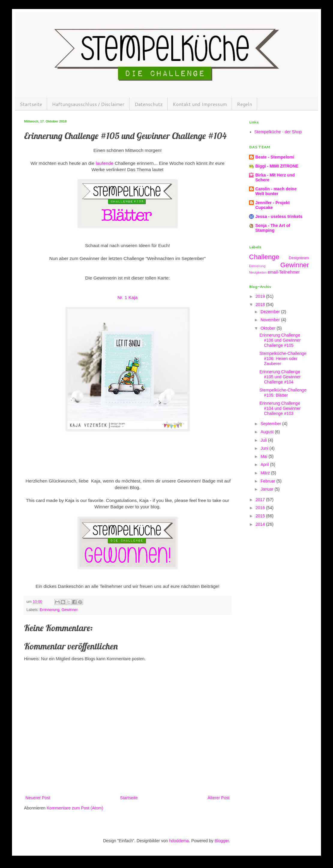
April (265, 464)
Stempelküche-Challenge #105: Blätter (283, 393)
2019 (261, 296)
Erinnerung (257, 266)
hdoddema (179, 841)
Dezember (271, 312)
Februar (268, 481)
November (271, 320)
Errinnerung (49, 610)
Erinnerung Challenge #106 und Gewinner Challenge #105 (280, 340)
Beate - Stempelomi (275, 157)
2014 (261, 524)
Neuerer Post (38, 798)
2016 (261, 508)
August (267, 432)
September (271, 424)
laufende (105, 163)
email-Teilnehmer (284, 272)
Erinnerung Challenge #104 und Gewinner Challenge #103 (280, 408)
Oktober (268, 328)
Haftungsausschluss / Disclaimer (88, 104)
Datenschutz (149, 104)
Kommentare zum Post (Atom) (75, 808)
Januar (267, 489)
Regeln (244, 104)
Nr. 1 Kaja (127, 297)
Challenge (264, 257)
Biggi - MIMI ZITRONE (277, 166)
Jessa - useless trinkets (279, 216)
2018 (261, 304)
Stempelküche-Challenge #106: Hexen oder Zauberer (283, 358)
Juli (264, 440)
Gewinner (70, 610)
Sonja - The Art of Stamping (273, 228)
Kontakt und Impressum (200, 104)
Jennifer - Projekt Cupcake (272, 205)
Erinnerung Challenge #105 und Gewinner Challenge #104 (280, 377)
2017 (261, 500)
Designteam (299, 258)
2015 (261, 516)
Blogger (222, 841)
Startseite (31, 104)
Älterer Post (219, 798)
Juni (265, 448)
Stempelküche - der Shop (278, 132)
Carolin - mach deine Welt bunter (276, 191)
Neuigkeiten (258, 272)
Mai (264, 456)
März (266, 473)
